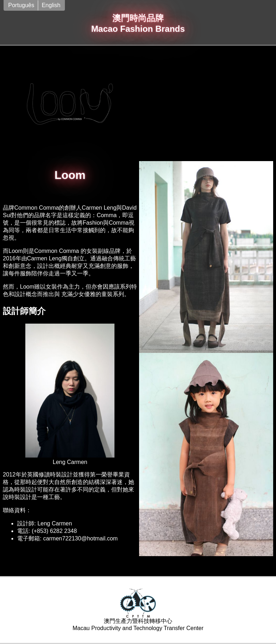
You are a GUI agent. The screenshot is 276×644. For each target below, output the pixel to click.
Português (21, 5)
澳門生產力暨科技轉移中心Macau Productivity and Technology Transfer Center (138, 610)
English (51, 5)
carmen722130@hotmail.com (80, 538)
